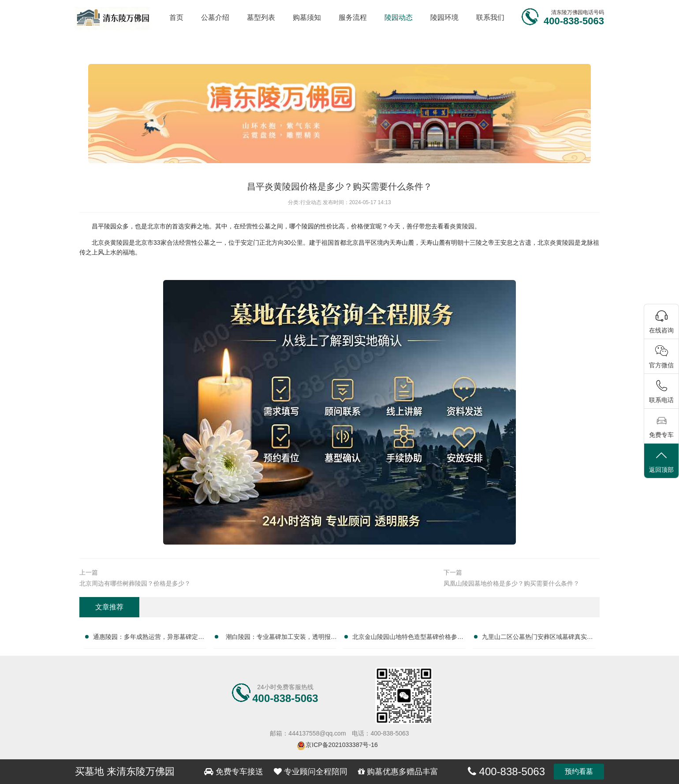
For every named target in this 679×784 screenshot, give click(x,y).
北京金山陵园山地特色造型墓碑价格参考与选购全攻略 (408, 638)
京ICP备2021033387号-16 (341, 745)
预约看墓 (579, 771)
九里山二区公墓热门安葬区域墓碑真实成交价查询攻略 (537, 638)
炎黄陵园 (462, 226)
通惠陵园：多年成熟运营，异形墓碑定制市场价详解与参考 (149, 638)
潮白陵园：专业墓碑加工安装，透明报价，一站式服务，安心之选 (278, 638)
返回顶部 (661, 461)
